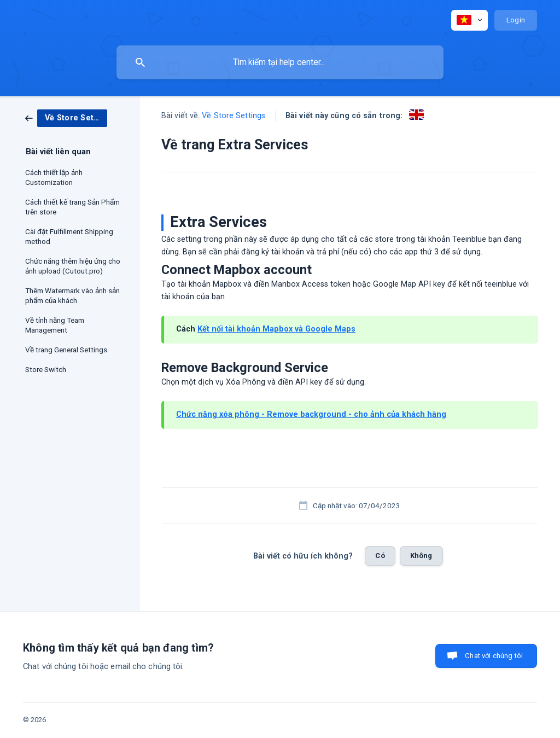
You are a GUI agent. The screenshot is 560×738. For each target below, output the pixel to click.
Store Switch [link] (46, 369)
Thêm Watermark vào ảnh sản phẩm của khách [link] (72, 295)
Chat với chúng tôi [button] (494, 656)
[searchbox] (280, 62)
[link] (66, 118)
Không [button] (421, 556)
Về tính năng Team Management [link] (55, 325)
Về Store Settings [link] (234, 116)
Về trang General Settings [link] (66, 350)
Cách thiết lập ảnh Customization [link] (54, 177)
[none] (469, 20)
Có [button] (380, 556)
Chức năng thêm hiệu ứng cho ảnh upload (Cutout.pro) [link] (73, 266)
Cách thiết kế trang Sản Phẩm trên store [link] (72, 207)
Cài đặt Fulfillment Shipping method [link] (69, 236)
